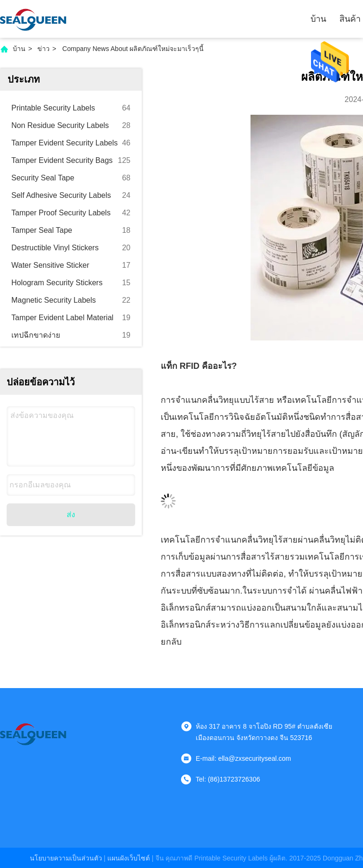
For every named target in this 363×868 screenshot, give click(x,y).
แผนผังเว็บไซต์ (129, 858)
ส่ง (71, 515)
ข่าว (43, 49)
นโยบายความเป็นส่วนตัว (66, 858)
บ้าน (318, 19)
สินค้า (350, 19)
